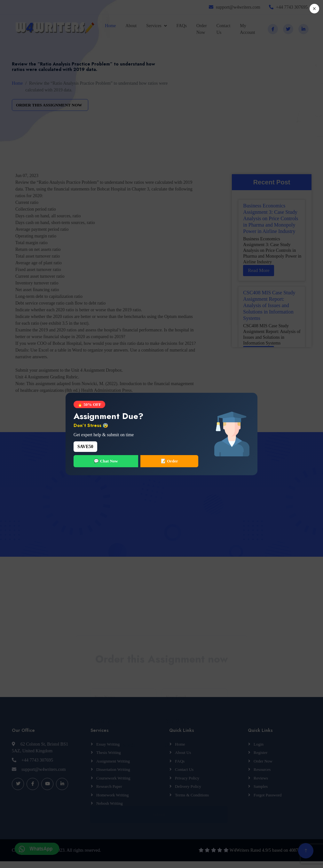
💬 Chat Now (106, 461)
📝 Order (169, 461)
